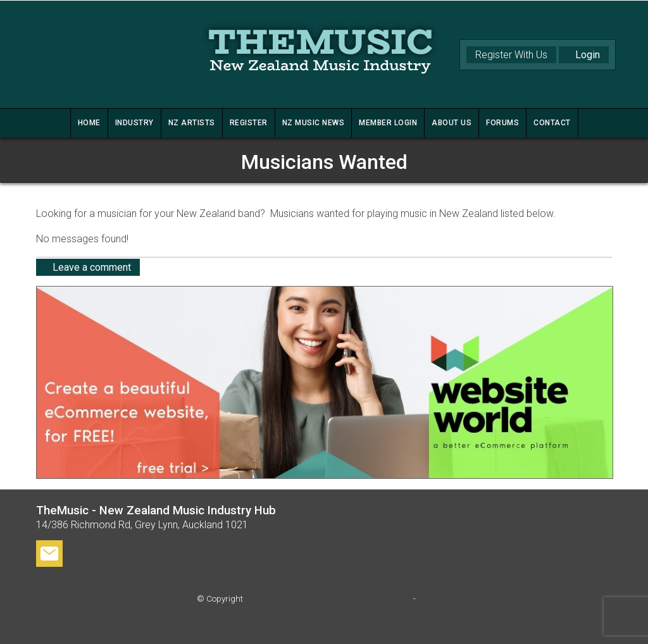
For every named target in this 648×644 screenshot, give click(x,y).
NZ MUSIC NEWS (314, 123)
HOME (89, 123)
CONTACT (552, 123)
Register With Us (511, 55)
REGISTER (249, 123)
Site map (434, 599)
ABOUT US (452, 123)
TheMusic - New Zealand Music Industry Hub (328, 599)
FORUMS (502, 123)
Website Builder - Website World (324, 624)
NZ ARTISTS (192, 123)
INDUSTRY (134, 123)
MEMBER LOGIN (388, 123)
